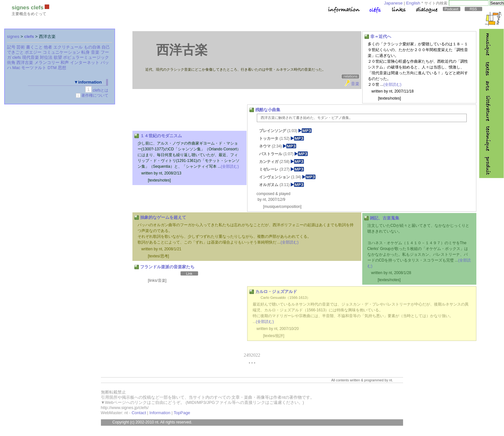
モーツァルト (34, 68)
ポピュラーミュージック (86, 57)
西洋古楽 (25, 62)
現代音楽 (31, 57)
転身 (85, 52)
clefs (29, 36)
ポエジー (33, 52)
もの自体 (92, 47)
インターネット (85, 62)
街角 (11, 62)
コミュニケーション (62, 52)
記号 (11, 47)
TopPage (182, 413)
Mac (16, 68)
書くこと (34, 47)
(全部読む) (392, 85)
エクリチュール (68, 47)
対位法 (46, 57)
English (413, 3)
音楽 (95, 52)
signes (13, 36)
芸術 (21, 47)
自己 (106, 47)
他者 (48, 47)
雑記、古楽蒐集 (385, 218)
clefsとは (101, 90)
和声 (65, 62)
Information (160, 413)
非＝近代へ (381, 36)
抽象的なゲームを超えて (163, 217)
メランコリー (47, 62)
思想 (62, 68)
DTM (52, 68)
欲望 (58, 57)
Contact (139, 413)
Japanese (393, 3)
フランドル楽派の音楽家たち (167, 267)
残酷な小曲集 (268, 110)
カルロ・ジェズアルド (276, 292)
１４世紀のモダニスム (161, 136)
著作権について (95, 95)
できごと (15, 52)
